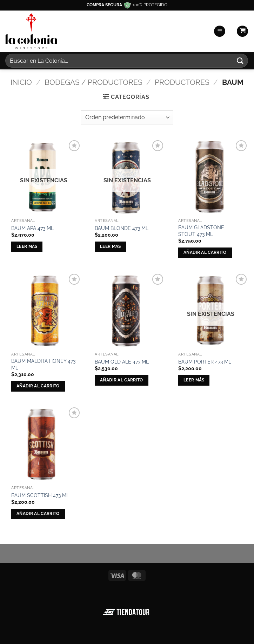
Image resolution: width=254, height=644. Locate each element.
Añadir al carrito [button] (205, 252)
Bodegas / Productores (93, 82)
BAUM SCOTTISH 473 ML (40, 495)
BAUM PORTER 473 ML (205, 362)
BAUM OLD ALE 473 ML (122, 362)
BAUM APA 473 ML (32, 228)
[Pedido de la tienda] (127, 117)
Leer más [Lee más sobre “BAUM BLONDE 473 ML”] (111, 246)
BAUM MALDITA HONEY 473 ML (43, 364)
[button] (220, 31)
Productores (182, 82)
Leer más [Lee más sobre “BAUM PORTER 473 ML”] (194, 380)
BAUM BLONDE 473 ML (122, 228)
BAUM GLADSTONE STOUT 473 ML (201, 231)
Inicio (21, 82)
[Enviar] (240, 60)
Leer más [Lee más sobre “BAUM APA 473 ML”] (27, 246)
